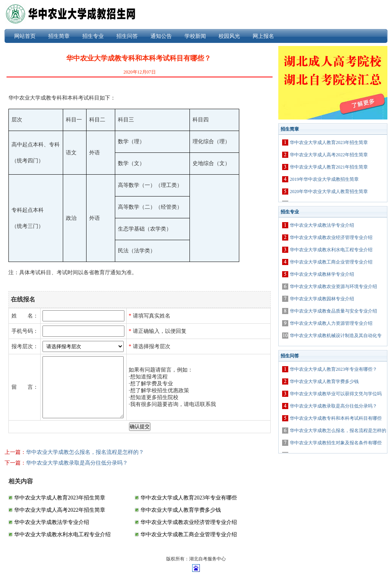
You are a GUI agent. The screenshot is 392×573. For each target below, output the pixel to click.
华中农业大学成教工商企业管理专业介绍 (189, 535)
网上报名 (263, 36)
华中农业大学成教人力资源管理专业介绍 (331, 323)
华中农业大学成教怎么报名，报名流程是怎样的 (338, 431)
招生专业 (93, 36)
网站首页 (25, 36)
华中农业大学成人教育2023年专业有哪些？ (333, 369)
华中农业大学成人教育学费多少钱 (181, 510)
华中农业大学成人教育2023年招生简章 (60, 498)
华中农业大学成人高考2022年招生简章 (60, 510)
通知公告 (161, 36)
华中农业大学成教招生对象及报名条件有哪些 (336, 443)
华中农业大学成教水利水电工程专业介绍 (62, 535)
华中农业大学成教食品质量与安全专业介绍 (333, 311)
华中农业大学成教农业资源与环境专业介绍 (333, 286)
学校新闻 (195, 36)
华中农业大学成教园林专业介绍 (322, 299)
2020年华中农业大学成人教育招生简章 (329, 192)
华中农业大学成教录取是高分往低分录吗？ (77, 463)
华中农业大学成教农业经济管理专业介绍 (189, 522)
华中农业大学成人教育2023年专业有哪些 (189, 498)
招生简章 (59, 36)
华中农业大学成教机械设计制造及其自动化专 (336, 336)
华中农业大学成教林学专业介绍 (322, 274)
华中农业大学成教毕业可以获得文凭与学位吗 (336, 394)
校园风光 (229, 36)
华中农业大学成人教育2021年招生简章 (329, 167)
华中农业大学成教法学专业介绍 (52, 522)
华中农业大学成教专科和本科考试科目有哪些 (336, 418)
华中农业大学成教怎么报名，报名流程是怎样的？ (85, 452)
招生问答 (127, 36)
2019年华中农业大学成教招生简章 (324, 179)
